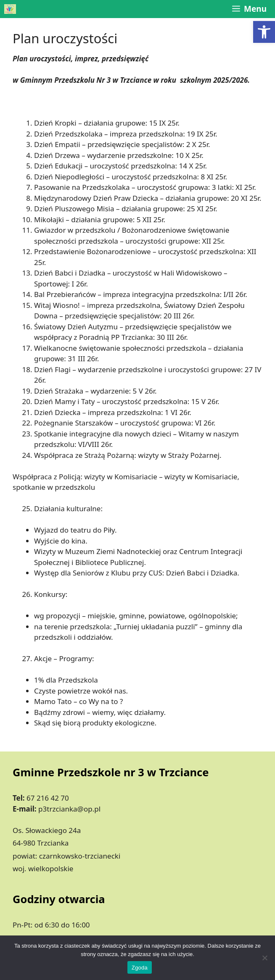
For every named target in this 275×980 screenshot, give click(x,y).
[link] (264, 32)
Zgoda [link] (140, 968)
